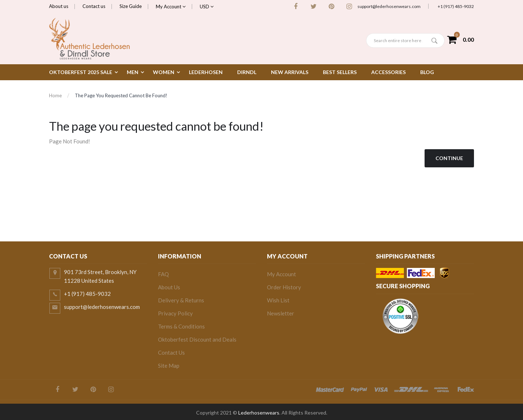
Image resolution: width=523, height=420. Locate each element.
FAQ (163, 274)
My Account (171, 7)
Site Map (169, 366)
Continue (449, 158)
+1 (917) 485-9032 (456, 6)
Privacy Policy (175, 313)
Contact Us (171, 352)
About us (59, 6)
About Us (169, 287)
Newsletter (281, 313)
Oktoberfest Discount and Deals (197, 339)
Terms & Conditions (181, 326)
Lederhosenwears (259, 413)
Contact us (94, 6)
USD (207, 7)
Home (55, 95)
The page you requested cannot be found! (121, 95)
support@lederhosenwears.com (389, 6)
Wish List (278, 300)
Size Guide (131, 6)
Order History (284, 287)
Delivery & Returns (181, 300)
